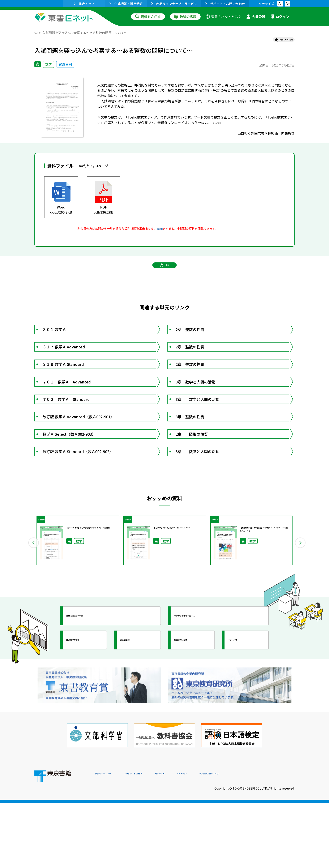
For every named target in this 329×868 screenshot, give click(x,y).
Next (301, 623)
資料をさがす (148, 17)
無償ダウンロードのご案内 (221, 126)
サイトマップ (232, 839)
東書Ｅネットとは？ (223, 17)
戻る (164, 277)
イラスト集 (242, 723)
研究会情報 (134, 723)
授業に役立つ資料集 (88, 699)
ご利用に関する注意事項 (158, 839)
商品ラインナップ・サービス (174, 4)
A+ (288, 4)
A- (280, 4)
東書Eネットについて (111, 839)
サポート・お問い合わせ (225, 4)
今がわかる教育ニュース (200, 699)
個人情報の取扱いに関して (274, 839)
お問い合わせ (199, 839)
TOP (38, 33)
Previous (28, 623)
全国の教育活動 (192, 723)
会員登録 (256, 17)
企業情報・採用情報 (126, 4)
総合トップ (84, 4)
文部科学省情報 (84, 723)
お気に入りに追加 (277, 42)
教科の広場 (185, 17)
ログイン (280, 17)
